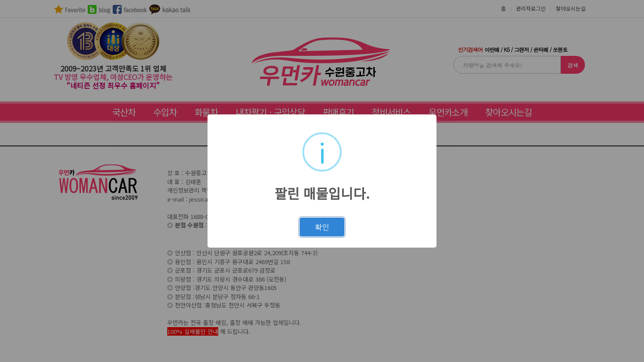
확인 (322, 227)
